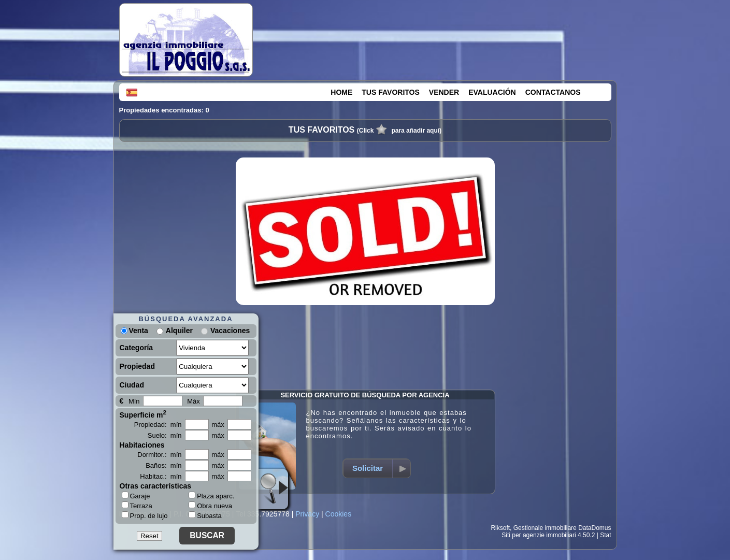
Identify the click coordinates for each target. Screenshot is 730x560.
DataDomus (595, 528)
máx (218, 425)
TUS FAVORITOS (391, 92)
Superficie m (143, 414)
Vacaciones (230, 331)
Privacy (307, 514)
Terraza (137, 506)
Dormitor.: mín (159, 455)
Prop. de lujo (145, 515)
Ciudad (132, 385)
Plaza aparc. (211, 496)
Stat (605, 535)
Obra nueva (210, 506)
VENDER (444, 92)
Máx (194, 401)
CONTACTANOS (553, 92)
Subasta (205, 516)
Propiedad (137, 366)
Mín (134, 401)
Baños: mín (163, 465)
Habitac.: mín (161, 476)
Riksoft (500, 528)
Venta (134, 331)
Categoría (137, 348)
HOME (341, 92)
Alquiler (179, 331)
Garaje (136, 496)
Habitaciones (142, 445)
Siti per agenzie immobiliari (539, 535)
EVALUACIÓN (492, 92)
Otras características (156, 486)
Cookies (339, 514)
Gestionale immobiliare (545, 528)
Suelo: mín (165, 435)
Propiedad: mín (158, 425)
